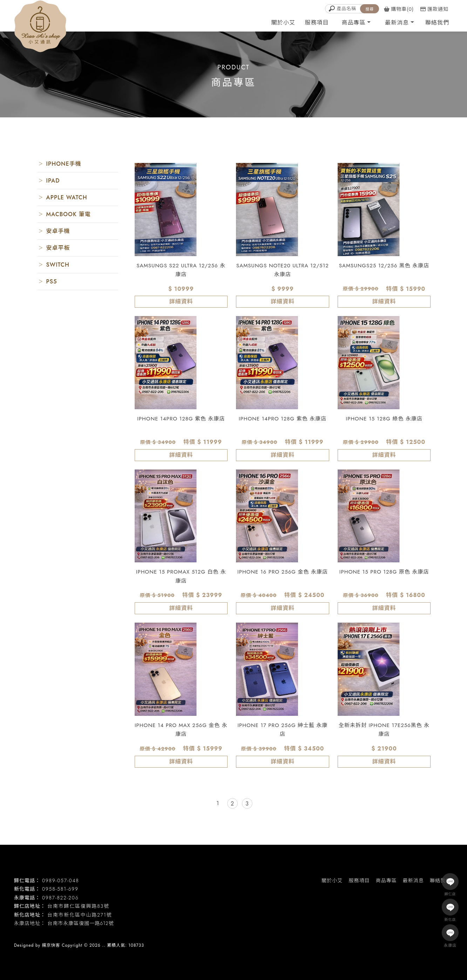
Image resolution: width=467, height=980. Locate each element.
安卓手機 (58, 231)
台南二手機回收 (167, 934)
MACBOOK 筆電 (69, 214)
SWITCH (58, 265)
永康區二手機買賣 (100, 934)
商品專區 (353, 23)
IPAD (53, 181)
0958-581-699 (60, 889)
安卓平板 (58, 248)
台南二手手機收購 (238, 934)
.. (104, 945)
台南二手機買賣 (60, 934)
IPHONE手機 (64, 164)
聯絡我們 (437, 23)
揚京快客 (51, 945)
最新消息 (397, 23)
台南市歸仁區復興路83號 (78, 906)
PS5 (52, 282)
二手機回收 (134, 934)
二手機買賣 (28, 934)
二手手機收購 (201, 934)
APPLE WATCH (67, 197)
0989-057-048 (61, 880)
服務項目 (317, 23)
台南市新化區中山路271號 (80, 915)
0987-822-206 (60, 898)
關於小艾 (283, 23)
